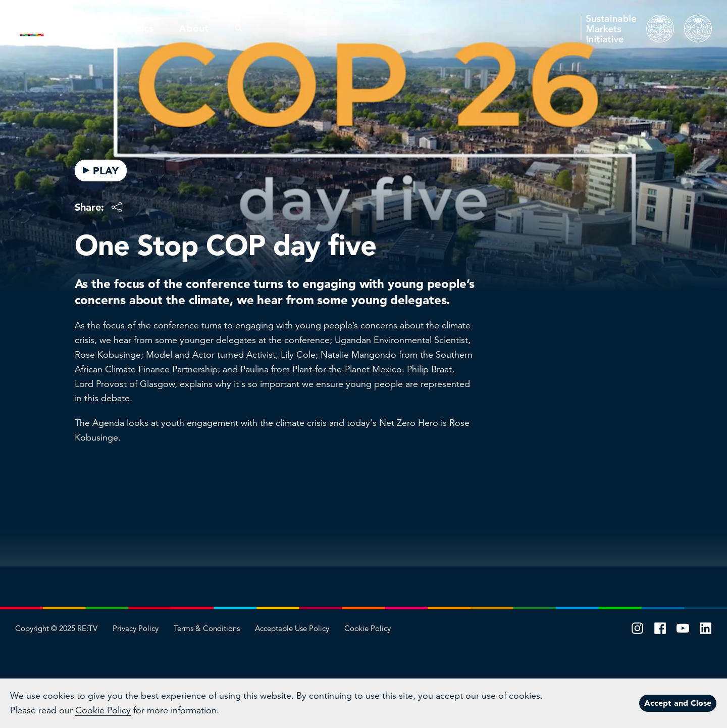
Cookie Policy (368, 628)
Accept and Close (678, 703)
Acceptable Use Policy (292, 628)
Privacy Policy (136, 628)
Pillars (85, 28)
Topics (139, 28)
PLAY (101, 171)
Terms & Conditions (207, 628)
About (194, 28)
